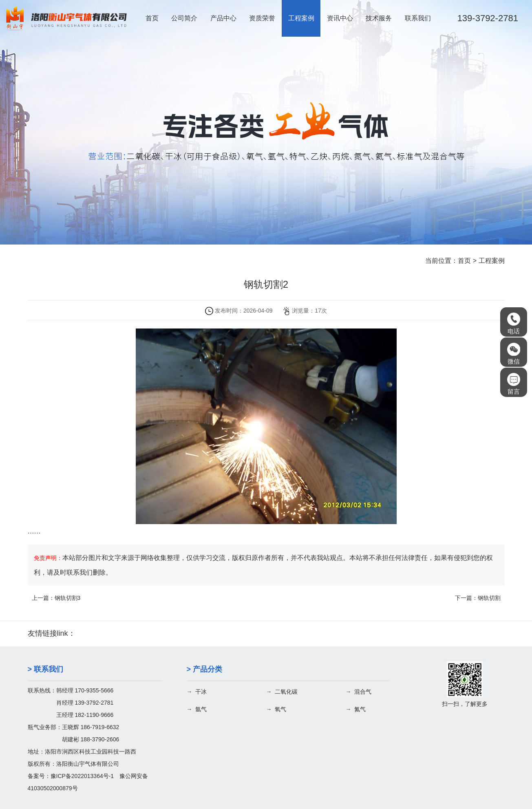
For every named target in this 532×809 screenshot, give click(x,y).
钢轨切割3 (68, 598)
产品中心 (223, 18)
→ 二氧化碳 (282, 692)
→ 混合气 (359, 692)
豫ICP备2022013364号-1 (82, 776)
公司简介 (184, 18)
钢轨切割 (489, 598)
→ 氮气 (356, 709)
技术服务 (379, 18)
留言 (514, 384)
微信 (514, 354)
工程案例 (301, 18)
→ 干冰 (197, 692)
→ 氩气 (197, 709)
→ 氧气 (276, 709)
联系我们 (418, 18)
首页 (152, 18)
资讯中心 (340, 18)
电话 (514, 324)
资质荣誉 (262, 18)
